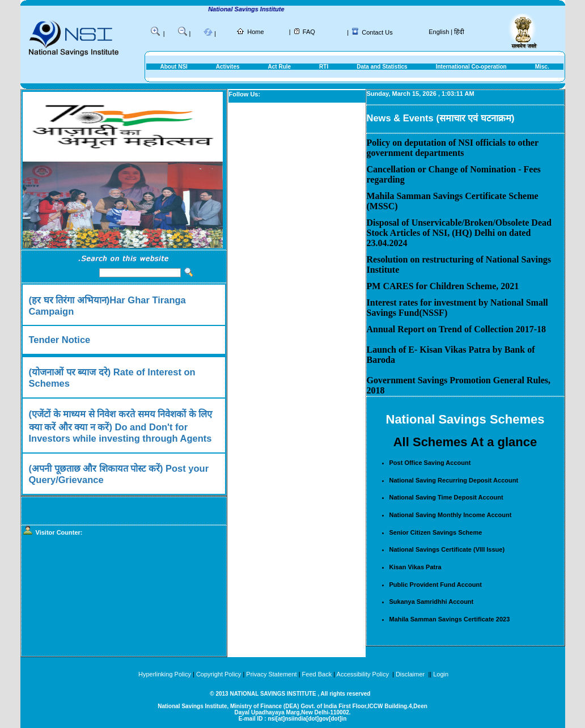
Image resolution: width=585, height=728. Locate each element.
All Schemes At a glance (465, 442)
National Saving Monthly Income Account (451, 515)
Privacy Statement (271, 674)
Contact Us (377, 32)
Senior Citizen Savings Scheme (436, 532)
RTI (324, 67)
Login (441, 674)
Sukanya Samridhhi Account (432, 602)
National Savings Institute (253, 9)
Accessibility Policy (364, 674)
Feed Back (317, 674)
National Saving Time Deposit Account (446, 497)
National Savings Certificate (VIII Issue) (447, 549)
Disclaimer (410, 674)
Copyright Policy (219, 674)
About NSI (174, 67)
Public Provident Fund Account (436, 585)
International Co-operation (471, 67)
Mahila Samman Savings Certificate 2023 (450, 619)
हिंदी (459, 32)
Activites (228, 67)
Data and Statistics (382, 67)
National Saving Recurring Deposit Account (454, 480)
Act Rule (280, 67)
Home (255, 32)
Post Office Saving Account (430, 463)
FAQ (309, 32)
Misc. (542, 67)
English (439, 32)
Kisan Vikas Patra (416, 567)
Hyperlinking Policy (165, 674)
